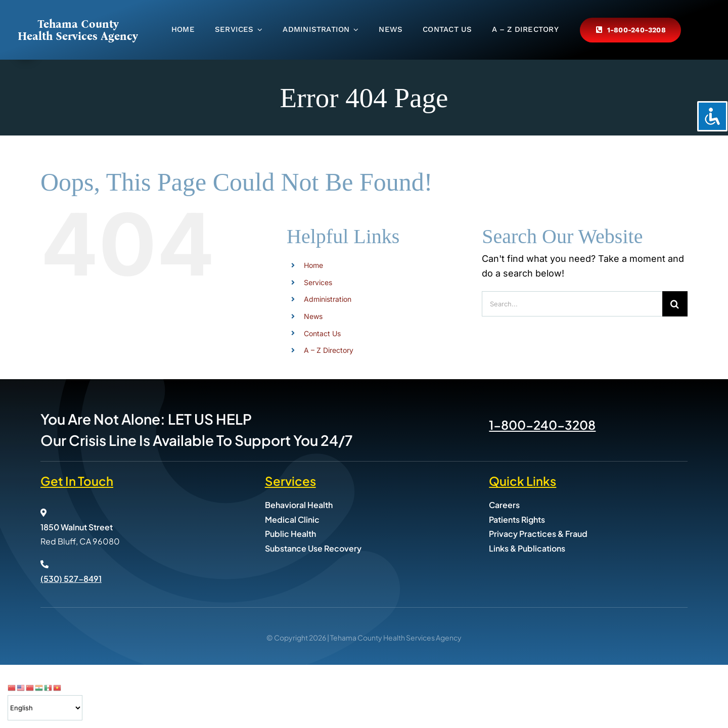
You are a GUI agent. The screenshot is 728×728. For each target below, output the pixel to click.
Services (318, 282)
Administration (328, 299)
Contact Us (322, 333)
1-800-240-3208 (542, 425)
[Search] (675, 304)
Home (313, 265)
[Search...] (572, 304)
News (313, 316)
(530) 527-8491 (71, 579)
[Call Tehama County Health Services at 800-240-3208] (630, 30)
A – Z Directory (329, 350)
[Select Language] (45, 708)
